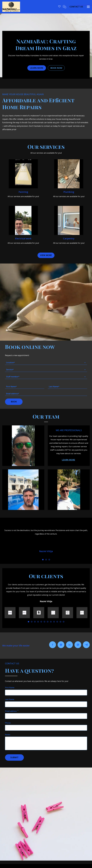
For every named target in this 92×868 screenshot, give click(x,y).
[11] (60, 622)
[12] (64, 622)
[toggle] (88, 7)
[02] (46, 560)
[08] (51, 622)
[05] (41, 622)
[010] (57, 622)
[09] (54, 622)
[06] (44, 622)
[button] (46, 255)
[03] (49, 560)
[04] (38, 622)
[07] (48, 622)
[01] (43, 560)
